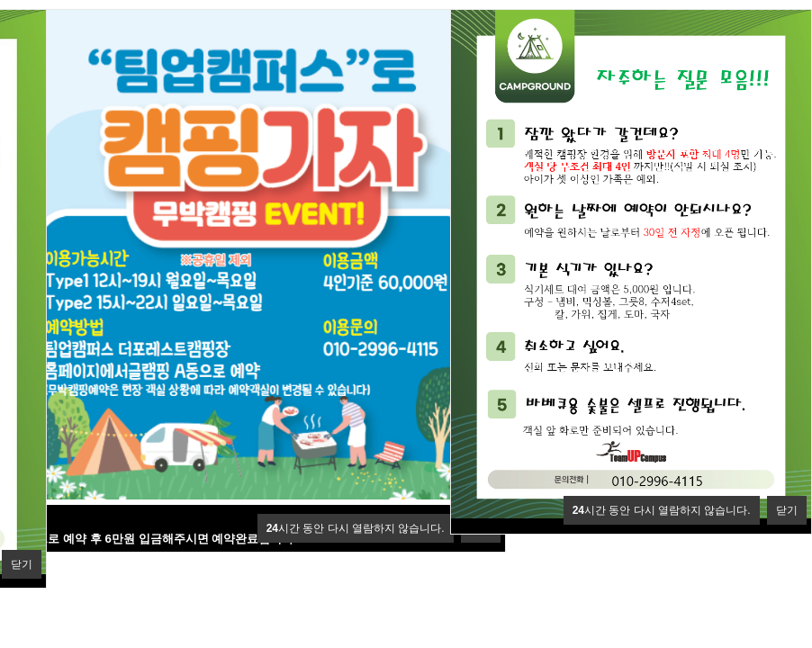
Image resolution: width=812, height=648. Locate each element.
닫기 (22, 564)
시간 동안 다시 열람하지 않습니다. (356, 528)
